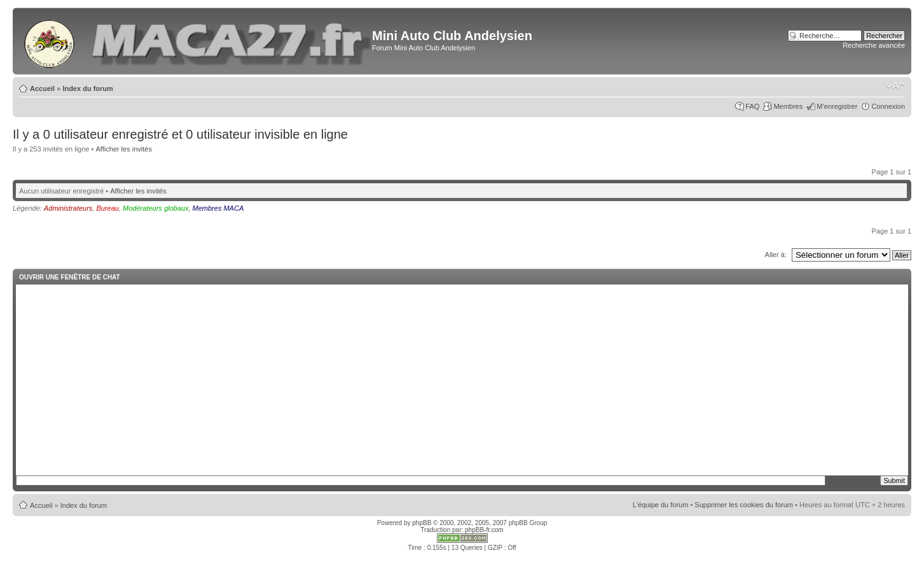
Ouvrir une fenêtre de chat (70, 277)
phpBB (422, 523)
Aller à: (776, 255)
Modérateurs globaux (155, 208)
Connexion (888, 106)
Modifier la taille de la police (896, 86)
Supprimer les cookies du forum (744, 505)
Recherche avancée (874, 45)
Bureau (107, 208)
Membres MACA (218, 208)
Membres (788, 106)
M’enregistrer (837, 106)
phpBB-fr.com (484, 530)
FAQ (752, 106)
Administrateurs (68, 208)
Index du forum (87, 88)
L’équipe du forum (660, 505)
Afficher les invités (123, 149)
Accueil (42, 88)
